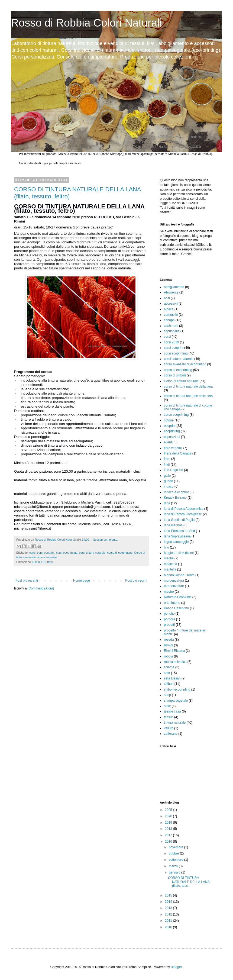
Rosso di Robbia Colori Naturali (86, 23)
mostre (169, 592)
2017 (169, 835)
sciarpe (169, 667)
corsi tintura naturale (92, 553)
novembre (177, 847)
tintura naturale (47, 557)
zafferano (171, 734)
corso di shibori (175, 375)
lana (167, 503)
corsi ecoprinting (67, 553)
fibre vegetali (173, 448)
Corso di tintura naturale (181, 381)
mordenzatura (174, 581)
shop (167, 695)
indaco (169, 486)
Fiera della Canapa (178, 453)
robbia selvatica (175, 662)
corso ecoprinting (176, 415)
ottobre (174, 853)
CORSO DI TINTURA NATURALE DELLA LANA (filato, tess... (189, 882)
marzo (174, 866)
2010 (169, 927)
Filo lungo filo (174, 470)
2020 (169, 816)
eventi (168, 442)
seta (167, 673)
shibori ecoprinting (177, 689)
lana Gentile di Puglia (179, 520)
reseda (169, 640)
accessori (171, 304)
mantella (170, 569)
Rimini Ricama (174, 651)
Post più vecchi (136, 581)
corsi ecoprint (46, 553)
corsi (32, 553)
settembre (177, 860)
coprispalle (172, 331)
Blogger (176, 967)
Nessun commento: (106, 540)
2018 (169, 829)
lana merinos (173, 525)
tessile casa (172, 711)
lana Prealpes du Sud (179, 531)
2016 (169, 842)
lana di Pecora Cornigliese (183, 514)
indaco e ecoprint (176, 492)
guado (168, 481)
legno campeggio (176, 542)
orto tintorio (172, 603)
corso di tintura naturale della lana (188, 386)
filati (167, 465)
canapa (169, 320)
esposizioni (172, 437)
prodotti (169, 625)
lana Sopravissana (177, 536)
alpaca (169, 309)
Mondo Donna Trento (179, 575)
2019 (169, 823)
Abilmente (171, 292)
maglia (169, 558)
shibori (169, 684)
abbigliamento (174, 287)
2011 (169, 921)
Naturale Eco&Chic (178, 597)
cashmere (171, 326)
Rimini (168, 645)
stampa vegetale (176, 701)
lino (166, 547)
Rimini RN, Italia (43, 562)
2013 (169, 908)
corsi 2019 (171, 342)
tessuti (169, 717)
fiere (167, 459)
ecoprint (170, 426)
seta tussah (172, 678)
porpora (169, 619)
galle (167, 476)
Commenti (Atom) (41, 588)
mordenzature (174, 586)
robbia (168, 656)
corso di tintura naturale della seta (188, 396)
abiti (167, 298)
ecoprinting (172, 431)
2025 (169, 810)
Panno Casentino (176, 608)
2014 (169, 902)
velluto (169, 728)
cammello (171, 315)
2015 (169, 895)
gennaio (175, 872)
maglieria (171, 564)
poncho (169, 614)
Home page (82, 581)
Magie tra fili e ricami (179, 553)
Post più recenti (27, 581)
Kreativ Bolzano (175, 498)
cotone (169, 420)
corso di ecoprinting (120, 553)
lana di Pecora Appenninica (184, 509)
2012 (169, 914)
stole (167, 706)
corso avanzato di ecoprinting (185, 364)
